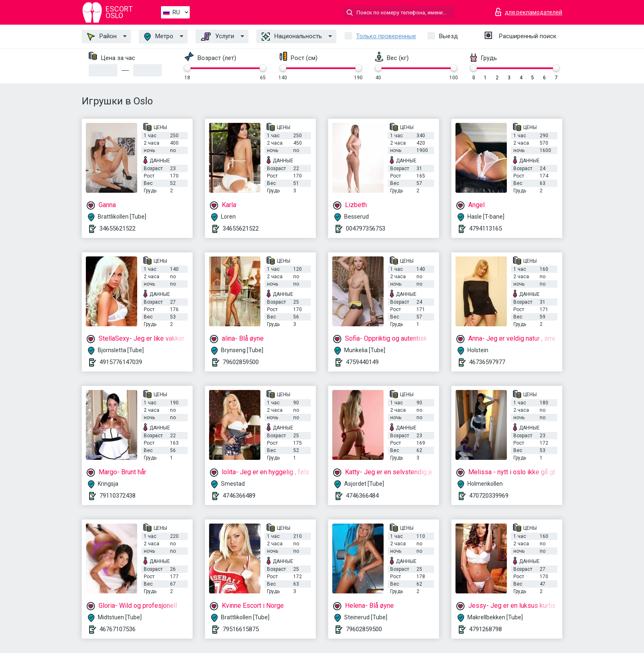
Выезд (448, 36)
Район (102, 37)
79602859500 (241, 362)
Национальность (292, 37)
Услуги (217, 37)
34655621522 (117, 228)
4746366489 (239, 496)
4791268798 (485, 629)
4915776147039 (121, 362)
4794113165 (485, 228)
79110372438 (117, 496)
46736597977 (487, 362)
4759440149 (362, 362)
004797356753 (366, 228)
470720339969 (489, 496)
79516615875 (241, 629)
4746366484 (362, 496)
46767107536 (117, 629)
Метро (159, 37)
